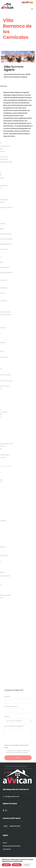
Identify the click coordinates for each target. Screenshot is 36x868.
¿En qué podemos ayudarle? (14, 755)
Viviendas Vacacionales (12, 846)
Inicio (5, 843)
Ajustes (27, 865)
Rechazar (17, 865)
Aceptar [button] (6, 865)
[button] (3, 57)
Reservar (18, 67)
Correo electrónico (11, 735)
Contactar (7, 849)
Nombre (8, 725)
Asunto (7, 745)
